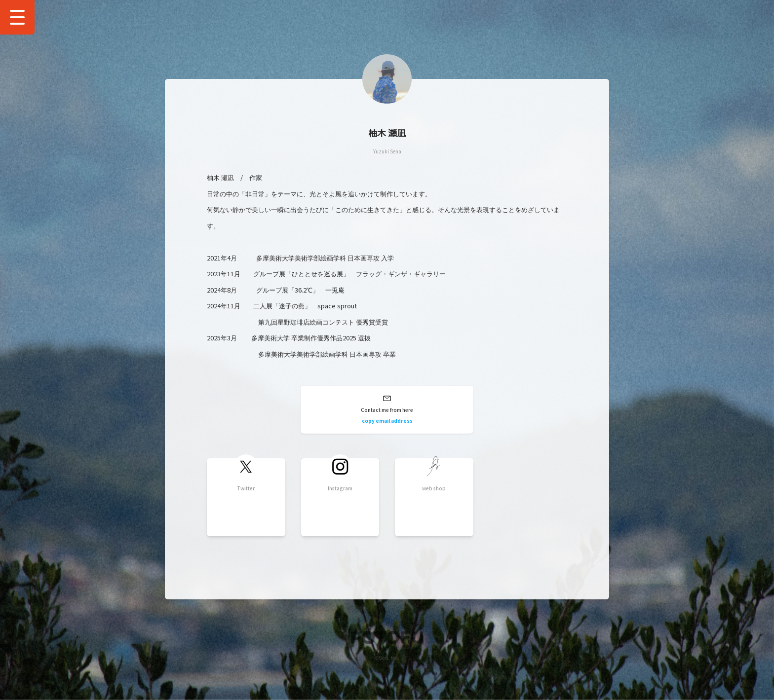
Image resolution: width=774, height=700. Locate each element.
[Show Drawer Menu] (17, 17)
